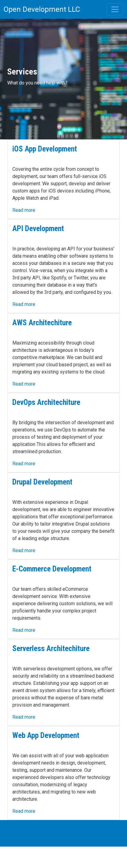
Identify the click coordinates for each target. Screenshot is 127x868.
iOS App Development (45, 149)
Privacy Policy (19, 833)
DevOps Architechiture (46, 402)
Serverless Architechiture (51, 649)
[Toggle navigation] (115, 9)
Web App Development (46, 735)
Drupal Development (42, 482)
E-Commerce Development (52, 569)
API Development (38, 229)
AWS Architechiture (42, 323)
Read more (24, 210)
